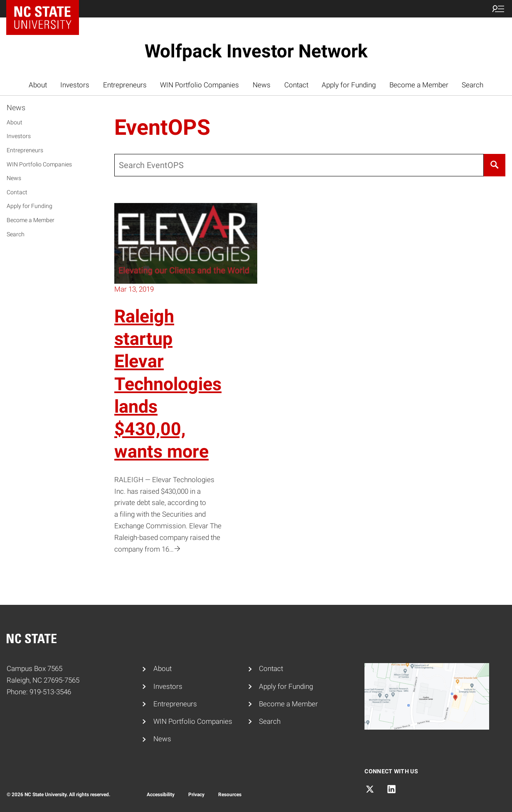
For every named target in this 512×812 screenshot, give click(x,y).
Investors (75, 85)
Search (473, 85)
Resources (230, 795)
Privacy (196, 795)
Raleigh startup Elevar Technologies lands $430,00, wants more (168, 384)
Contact (296, 85)
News (262, 85)
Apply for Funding (349, 85)
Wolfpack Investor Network (256, 51)
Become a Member (419, 85)
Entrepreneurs (125, 85)
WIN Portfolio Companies (199, 85)
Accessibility (161, 795)
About (38, 85)
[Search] (495, 165)
